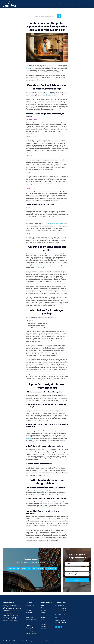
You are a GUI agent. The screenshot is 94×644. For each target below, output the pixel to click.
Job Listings (29, 610)
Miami (42, 615)
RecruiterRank (55, 641)
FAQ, (30, 562)
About (55, 4)
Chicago (43, 608)
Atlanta (42, 606)
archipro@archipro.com (64, 618)
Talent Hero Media (41, 641)
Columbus (43, 610)
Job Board (62, 4)
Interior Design (30, 631)
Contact (89, 4)
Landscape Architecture (32, 633)
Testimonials (29, 622)
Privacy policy (20, 641)
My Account (29, 613)
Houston (43, 613)
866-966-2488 (50, 562)
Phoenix (43, 620)
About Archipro (30, 606)
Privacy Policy (29, 617)
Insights (82, 4)
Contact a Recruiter (72, 4)
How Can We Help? (71, 574)
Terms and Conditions (31, 620)
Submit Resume (30, 615)
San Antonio (44, 622)
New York (43, 617)
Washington (44, 624)
